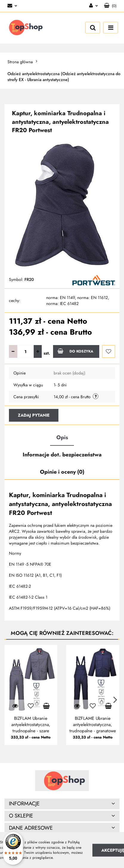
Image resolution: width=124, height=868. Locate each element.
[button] (110, 6)
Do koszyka (75, 351)
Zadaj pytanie (34, 415)
